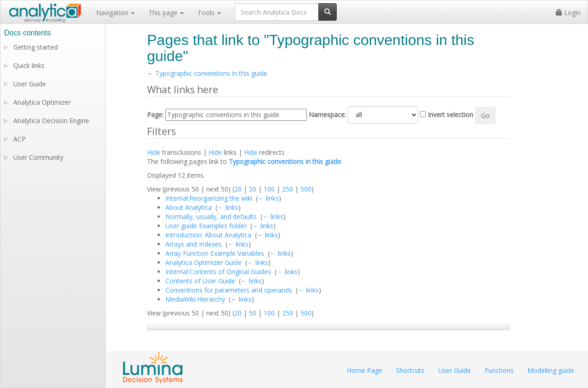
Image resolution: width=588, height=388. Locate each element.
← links (268, 198)
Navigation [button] (115, 13)
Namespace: (327, 115)
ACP (20, 139)
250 (288, 189)
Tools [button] (209, 13)
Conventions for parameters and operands (229, 290)
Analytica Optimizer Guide (204, 262)
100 (269, 189)
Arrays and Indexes (194, 244)
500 (306, 189)
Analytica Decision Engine (51, 121)
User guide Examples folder (206, 226)
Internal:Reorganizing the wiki (209, 198)
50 (253, 189)
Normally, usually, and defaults (211, 216)
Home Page (365, 370)
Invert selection (450, 115)
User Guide (30, 84)
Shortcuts (410, 370)
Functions (499, 370)
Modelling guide (551, 370)
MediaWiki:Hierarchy (195, 299)
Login (568, 13)
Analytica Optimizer (42, 102)
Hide (154, 152)
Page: (155, 115)
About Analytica (189, 207)
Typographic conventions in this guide (211, 73)
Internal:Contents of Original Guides (218, 272)
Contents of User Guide (200, 281)
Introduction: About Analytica (208, 235)
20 (238, 189)
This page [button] (166, 13)
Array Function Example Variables (215, 253)
